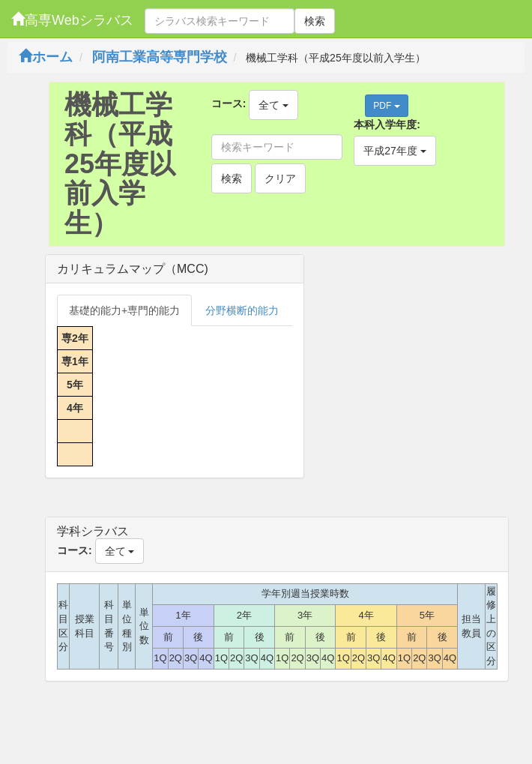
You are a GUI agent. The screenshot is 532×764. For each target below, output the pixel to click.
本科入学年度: (387, 124)
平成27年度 (395, 151)
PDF (386, 106)
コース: (229, 103)
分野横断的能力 (242, 310)
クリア (280, 178)
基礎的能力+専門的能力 (124, 310)
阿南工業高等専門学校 (160, 57)
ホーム (46, 57)
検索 (315, 21)
